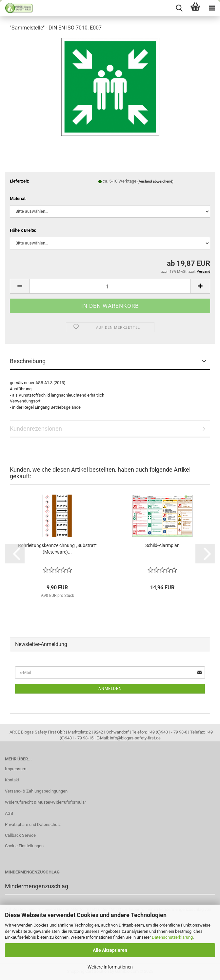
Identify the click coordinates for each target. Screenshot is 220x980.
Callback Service (20, 835)
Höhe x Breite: (23, 230)
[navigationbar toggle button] (212, 8)
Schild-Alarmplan (162, 545)
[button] (20, 286)
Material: (18, 198)
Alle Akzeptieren (110, 950)
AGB (9, 813)
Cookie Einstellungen (24, 846)
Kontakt (12, 780)
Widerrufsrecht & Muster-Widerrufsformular (45, 802)
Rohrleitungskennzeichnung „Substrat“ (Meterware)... (57, 549)
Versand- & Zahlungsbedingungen (36, 791)
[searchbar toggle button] (179, 8)
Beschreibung (28, 361)
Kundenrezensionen (36, 429)
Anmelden (110, 689)
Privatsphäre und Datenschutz (33, 824)
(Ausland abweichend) (155, 181)
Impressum (16, 769)
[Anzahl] (110, 286)
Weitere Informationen (110, 967)
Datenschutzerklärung (172, 937)
